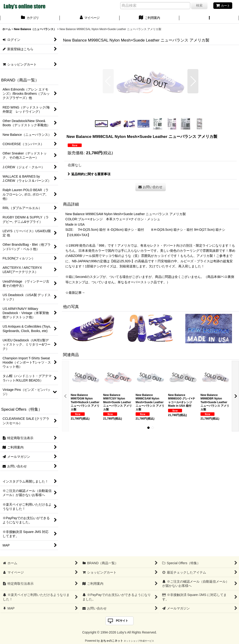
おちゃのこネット (112, 641)
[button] (209, 18)
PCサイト (122, 621)
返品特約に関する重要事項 (89, 174)
